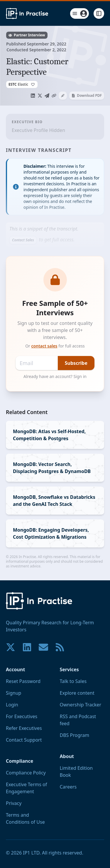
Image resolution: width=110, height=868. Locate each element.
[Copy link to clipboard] (54, 96)
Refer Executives (24, 728)
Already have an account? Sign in (55, 376)
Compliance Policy (26, 773)
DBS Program (75, 735)
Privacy (14, 803)
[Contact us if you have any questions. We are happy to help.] (43, 647)
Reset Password (23, 681)
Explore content (77, 693)
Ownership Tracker (81, 705)
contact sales (44, 346)
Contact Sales (23, 240)
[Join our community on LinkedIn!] (27, 647)
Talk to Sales (73, 681)
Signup (13, 693)
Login (12, 705)
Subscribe (76, 363)
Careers (68, 787)
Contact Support (24, 740)
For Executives (22, 716)
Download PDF (87, 95)
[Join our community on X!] (11, 647)
